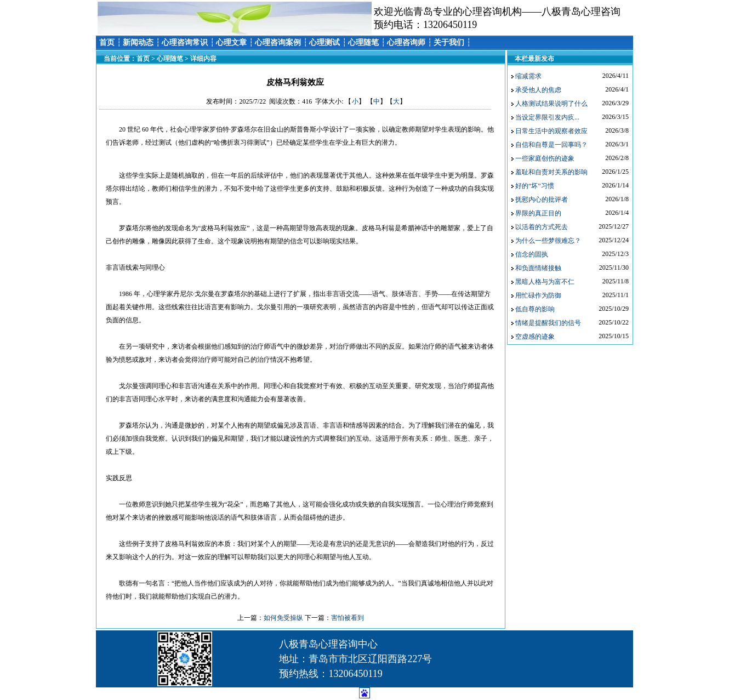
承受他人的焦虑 (538, 90)
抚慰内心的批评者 (542, 200)
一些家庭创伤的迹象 (545, 158)
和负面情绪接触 (538, 268)
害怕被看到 (348, 618)
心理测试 (324, 42)
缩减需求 (528, 76)
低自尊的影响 (535, 309)
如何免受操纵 (283, 618)
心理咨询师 (406, 42)
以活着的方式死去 (542, 227)
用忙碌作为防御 (538, 295)
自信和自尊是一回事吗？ (551, 145)
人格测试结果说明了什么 (551, 104)
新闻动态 (138, 42)
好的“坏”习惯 (535, 186)
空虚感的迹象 (535, 337)
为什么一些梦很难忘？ (548, 241)
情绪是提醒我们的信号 (548, 323)
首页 (107, 42)
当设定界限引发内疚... (547, 117)
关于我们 (449, 42)
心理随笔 (363, 42)
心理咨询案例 (278, 42)
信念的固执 (532, 254)
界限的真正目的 (538, 213)
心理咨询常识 (185, 42)
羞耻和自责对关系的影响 (551, 172)
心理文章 (231, 42)
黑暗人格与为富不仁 (545, 282)
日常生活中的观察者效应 (551, 131)
